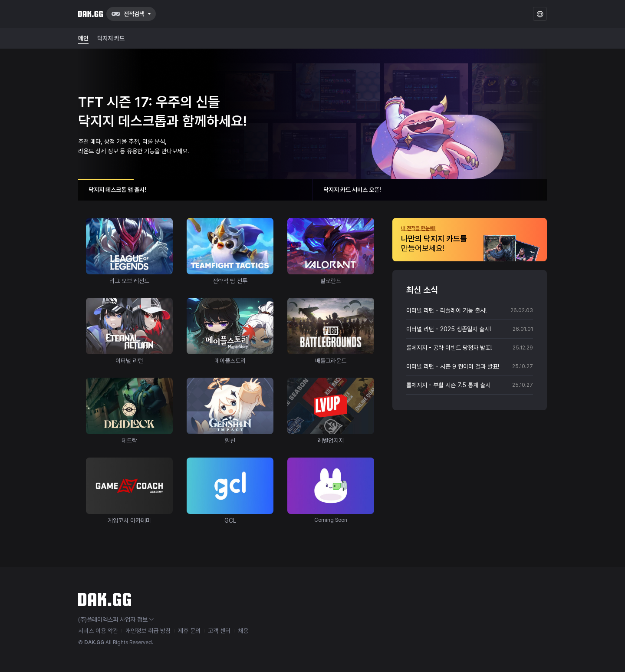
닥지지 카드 (111, 38)
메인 (83, 38)
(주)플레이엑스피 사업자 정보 (116, 619)
